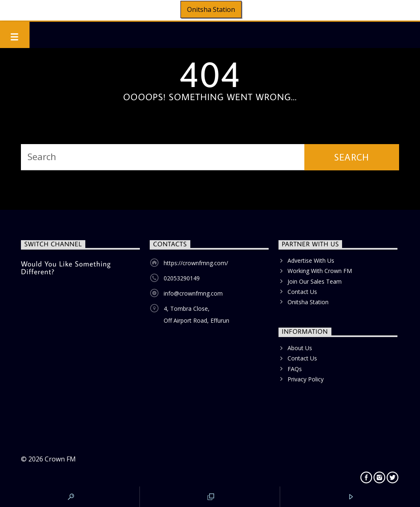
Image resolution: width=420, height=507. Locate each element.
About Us (300, 348)
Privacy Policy (306, 379)
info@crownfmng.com (193, 293)
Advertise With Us (311, 260)
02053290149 (182, 278)
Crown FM (60, 459)
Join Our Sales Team (315, 281)
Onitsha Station (211, 9)
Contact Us (302, 292)
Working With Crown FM (320, 271)
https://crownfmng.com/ (196, 263)
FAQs (295, 369)
